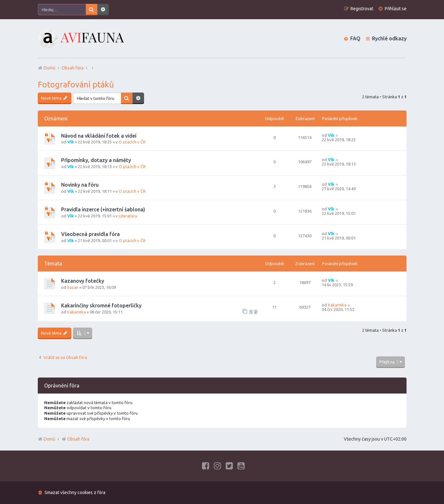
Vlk (71, 142)
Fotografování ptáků (76, 84)
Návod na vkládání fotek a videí (99, 136)
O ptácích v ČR (132, 142)
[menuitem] (392, 9)
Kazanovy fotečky (83, 281)
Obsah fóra (75, 439)
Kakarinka (77, 312)
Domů (49, 439)
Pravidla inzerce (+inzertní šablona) (103, 209)
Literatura (128, 216)
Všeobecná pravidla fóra (90, 234)
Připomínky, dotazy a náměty (96, 160)
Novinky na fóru (80, 185)
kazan (73, 287)
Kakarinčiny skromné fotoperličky (101, 305)
